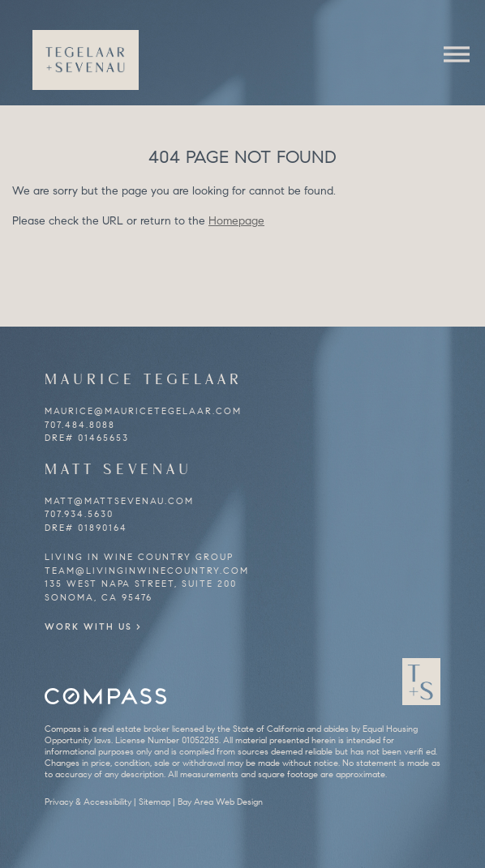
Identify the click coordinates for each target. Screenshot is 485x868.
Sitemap (155, 802)
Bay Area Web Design (220, 802)
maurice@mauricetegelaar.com (143, 411)
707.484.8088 (80, 425)
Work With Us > (93, 626)
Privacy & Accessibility (88, 802)
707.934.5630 (79, 514)
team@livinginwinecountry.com (147, 571)
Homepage (236, 221)
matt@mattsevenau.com (119, 501)
